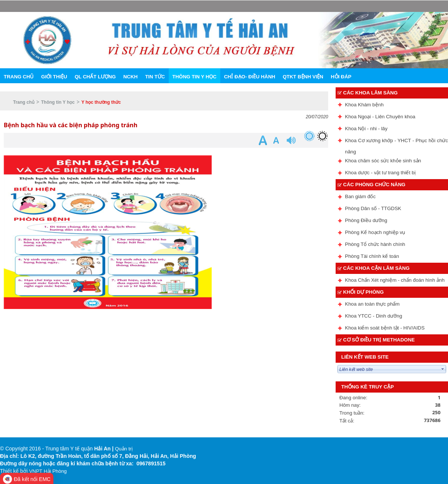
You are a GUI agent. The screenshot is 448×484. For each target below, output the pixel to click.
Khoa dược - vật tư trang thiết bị (380, 173)
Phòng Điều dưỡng (366, 220)
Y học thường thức (101, 102)
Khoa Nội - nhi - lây (366, 129)
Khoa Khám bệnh (364, 105)
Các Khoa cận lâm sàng (376, 268)
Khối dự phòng (363, 292)
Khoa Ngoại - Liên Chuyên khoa (380, 117)
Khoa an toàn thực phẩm (372, 304)
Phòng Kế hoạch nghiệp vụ (375, 232)
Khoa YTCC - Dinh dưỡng (374, 316)
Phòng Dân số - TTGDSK (373, 208)
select (443, 369)
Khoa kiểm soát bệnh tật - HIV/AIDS (385, 328)
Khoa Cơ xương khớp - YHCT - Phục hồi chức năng (396, 142)
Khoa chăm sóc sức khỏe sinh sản (383, 161)
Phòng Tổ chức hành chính (375, 244)
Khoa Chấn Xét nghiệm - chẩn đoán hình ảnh (395, 280)
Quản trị (124, 449)
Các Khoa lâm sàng (370, 93)
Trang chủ (24, 102)
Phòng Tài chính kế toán (372, 256)
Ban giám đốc (360, 196)
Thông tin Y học (58, 102)
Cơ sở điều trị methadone (379, 340)
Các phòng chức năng (374, 185)
